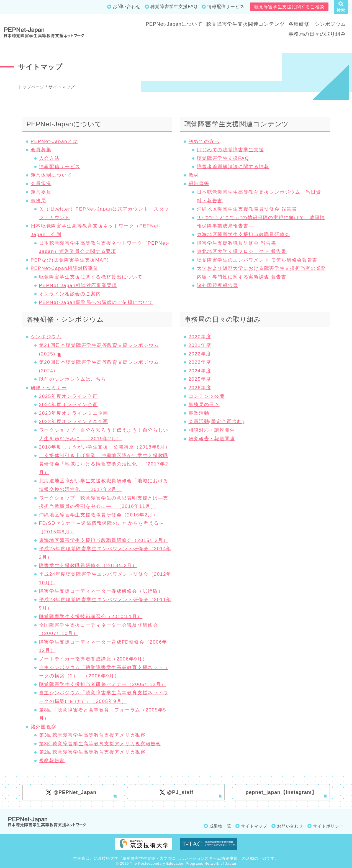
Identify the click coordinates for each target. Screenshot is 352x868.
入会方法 (49, 158)
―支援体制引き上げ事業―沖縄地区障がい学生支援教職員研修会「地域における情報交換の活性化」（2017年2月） (104, 464)
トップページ (31, 87)
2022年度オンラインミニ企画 (74, 422)
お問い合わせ (127, 7)
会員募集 (41, 150)
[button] (341, 7)
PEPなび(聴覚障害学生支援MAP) (70, 260)
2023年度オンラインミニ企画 (74, 413)
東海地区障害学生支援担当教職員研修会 (244, 235)
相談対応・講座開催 (212, 430)
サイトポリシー (328, 826)
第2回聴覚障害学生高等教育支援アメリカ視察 (92, 752)
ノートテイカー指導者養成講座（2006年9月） (93, 659)
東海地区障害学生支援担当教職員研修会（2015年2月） (104, 540)
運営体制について (52, 175)
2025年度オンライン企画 (69, 396)
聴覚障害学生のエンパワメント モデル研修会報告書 (257, 260)
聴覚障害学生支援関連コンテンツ (246, 24)
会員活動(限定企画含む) (217, 422)
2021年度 (200, 345)
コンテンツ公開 (207, 396)
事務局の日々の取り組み (317, 34)
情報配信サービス (226, 7)
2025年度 (200, 379)
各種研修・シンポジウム (317, 24)
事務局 (38, 201)
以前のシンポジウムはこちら (73, 379)
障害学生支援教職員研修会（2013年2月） (88, 566)
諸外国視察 (44, 727)
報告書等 (199, 184)
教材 (194, 175)
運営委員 (41, 192)
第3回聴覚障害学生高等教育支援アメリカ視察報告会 (100, 744)
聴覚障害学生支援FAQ (174, 7)
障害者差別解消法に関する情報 (233, 167)
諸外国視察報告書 (218, 286)
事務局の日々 (204, 405)
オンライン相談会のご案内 (70, 294)
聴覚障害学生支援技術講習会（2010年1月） (91, 617)
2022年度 (200, 354)
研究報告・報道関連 (212, 439)
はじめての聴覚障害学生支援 (231, 150)
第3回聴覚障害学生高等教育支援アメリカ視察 (92, 735)
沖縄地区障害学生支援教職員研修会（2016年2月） (99, 515)
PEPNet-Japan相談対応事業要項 (78, 286)
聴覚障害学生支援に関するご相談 (289, 7)
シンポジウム (46, 337)
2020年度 (200, 337)
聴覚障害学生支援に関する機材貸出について (91, 277)
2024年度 (200, 371)
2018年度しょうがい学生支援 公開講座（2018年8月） (105, 447)
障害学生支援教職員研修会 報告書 (237, 243)
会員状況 (41, 184)
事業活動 (199, 413)
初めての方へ (204, 141)
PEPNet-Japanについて (174, 24)
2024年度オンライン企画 (69, 405)
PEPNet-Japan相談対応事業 (65, 268)
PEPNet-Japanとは (54, 141)
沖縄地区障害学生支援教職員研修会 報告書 (247, 209)
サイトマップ (254, 826)
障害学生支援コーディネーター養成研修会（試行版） (101, 591)
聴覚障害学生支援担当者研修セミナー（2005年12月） (103, 684)
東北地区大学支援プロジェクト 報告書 (242, 251)
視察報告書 (52, 761)
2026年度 (200, 388)
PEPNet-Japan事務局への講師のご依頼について (96, 302)
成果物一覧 (220, 826)
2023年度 (200, 362)
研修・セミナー (49, 388)
